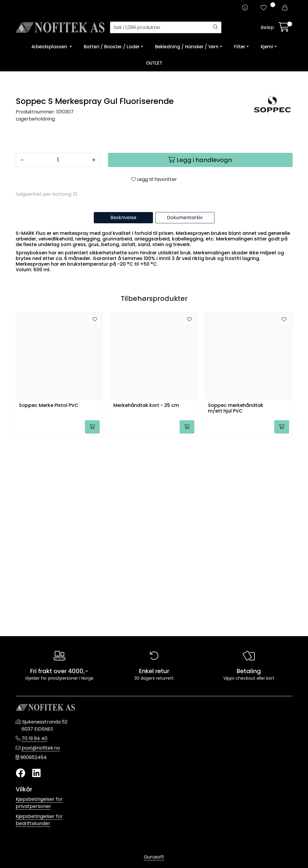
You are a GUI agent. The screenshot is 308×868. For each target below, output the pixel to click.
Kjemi (267, 47)
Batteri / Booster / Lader (112, 47)
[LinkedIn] (36, 773)
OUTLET (154, 63)
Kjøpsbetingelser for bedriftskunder (39, 820)
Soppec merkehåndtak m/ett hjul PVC (236, 601)
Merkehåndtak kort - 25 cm (146, 598)
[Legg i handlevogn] (200, 352)
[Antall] (58, 352)
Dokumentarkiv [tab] (185, 410)
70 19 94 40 (34, 738)
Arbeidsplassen (50, 47)
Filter (240, 47)
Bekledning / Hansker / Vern (187, 47)
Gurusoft (154, 857)
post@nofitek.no (41, 748)
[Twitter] (20, 773)
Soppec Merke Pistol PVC (49, 598)
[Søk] (160, 28)
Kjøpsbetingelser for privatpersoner (39, 803)
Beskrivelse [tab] (123, 410)
